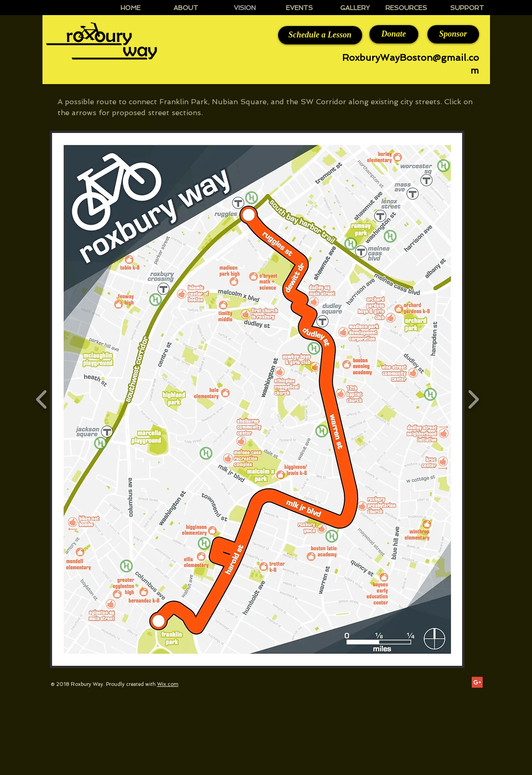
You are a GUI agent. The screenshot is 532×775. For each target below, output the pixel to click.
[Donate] (394, 34)
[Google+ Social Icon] (477, 682)
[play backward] (42, 399)
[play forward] (473, 399)
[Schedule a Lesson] (320, 35)
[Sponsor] (453, 34)
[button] (257, 399)
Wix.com (168, 684)
